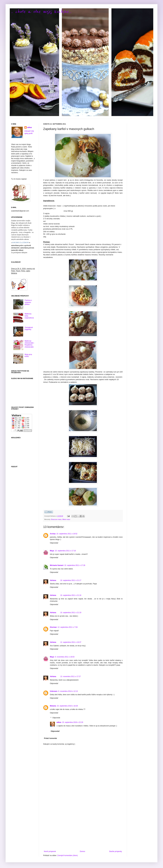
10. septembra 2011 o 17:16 (65, 551)
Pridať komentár (51, 738)
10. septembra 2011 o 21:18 (71, 595)
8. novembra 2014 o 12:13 (68, 691)
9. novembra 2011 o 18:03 (65, 657)
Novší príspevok (50, 851)
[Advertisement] (83, 827)
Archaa (53, 534)
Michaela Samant (57, 565)
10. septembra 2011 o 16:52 (67, 534)
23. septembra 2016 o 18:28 (67, 706)
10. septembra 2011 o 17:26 (75, 565)
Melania (53, 706)
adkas (59, 722)
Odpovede (56, 718)
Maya (52, 551)
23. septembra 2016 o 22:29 (73, 722)
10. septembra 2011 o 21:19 (71, 613)
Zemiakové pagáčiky (29, 328)
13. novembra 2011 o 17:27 (71, 676)
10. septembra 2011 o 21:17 (71, 580)
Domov (82, 851)
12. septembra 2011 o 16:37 (71, 642)
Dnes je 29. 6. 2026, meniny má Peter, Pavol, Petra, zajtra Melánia (23, 271)
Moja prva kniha (28, 355)
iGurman (53, 627)
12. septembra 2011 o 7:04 (67, 627)
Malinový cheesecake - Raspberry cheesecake (30, 344)
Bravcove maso (56, 519)
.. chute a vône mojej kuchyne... (41, 12)
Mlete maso (66, 519)
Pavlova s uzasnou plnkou (28, 302)
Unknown (54, 691)
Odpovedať (54, 543)
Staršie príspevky (115, 851)
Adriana (53, 580)
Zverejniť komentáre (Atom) (67, 855)
